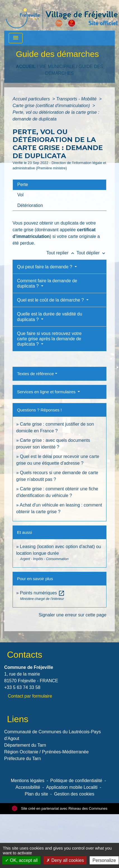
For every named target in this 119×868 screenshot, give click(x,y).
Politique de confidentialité (76, 781)
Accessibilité (28, 787)
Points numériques (42, 593)
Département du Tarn (25, 745)
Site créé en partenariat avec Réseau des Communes (60, 808)
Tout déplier (91, 253)
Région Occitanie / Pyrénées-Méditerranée (46, 752)
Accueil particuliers (32, 99)
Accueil (26, 67)
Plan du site (36, 794)
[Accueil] (62, 15)
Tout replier (61, 253)
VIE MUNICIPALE (57, 67)
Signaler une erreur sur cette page (72, 615)
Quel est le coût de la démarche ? (51, 300)
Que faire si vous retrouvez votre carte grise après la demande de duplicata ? (49, 339)
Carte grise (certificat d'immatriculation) (52, 106)
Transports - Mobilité (77, 99)
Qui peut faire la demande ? (45, 267)
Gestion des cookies (74, 794)
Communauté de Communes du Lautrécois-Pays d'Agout (53, 735)
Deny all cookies (65, 860)
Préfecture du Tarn (22, 759)
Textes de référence (35, 374)
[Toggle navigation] (16, 38)
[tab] (59, 185)
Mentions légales (28, 781)
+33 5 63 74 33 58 (22, 687)
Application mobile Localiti (72, 787)
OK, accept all (21, 860)
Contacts (25, 655)
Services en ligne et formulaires (47, 392)
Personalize (104, 860)
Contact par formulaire (30, 696)
